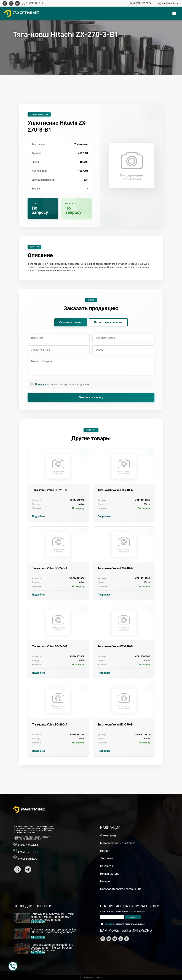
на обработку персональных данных (62, 384)
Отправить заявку (91, 397)
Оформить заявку (71, 322)
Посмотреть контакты (108, 322)
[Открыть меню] (174, 13)
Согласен (40, 384)
